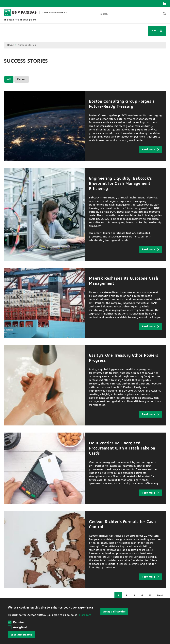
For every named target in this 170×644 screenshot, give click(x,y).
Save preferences (21, 635)
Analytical (20, 627)
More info (85, 615)
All (9, 79)
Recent (22, 79)
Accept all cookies (114, 612)
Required (17, 622)
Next (161, 596)
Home (10, 45)
